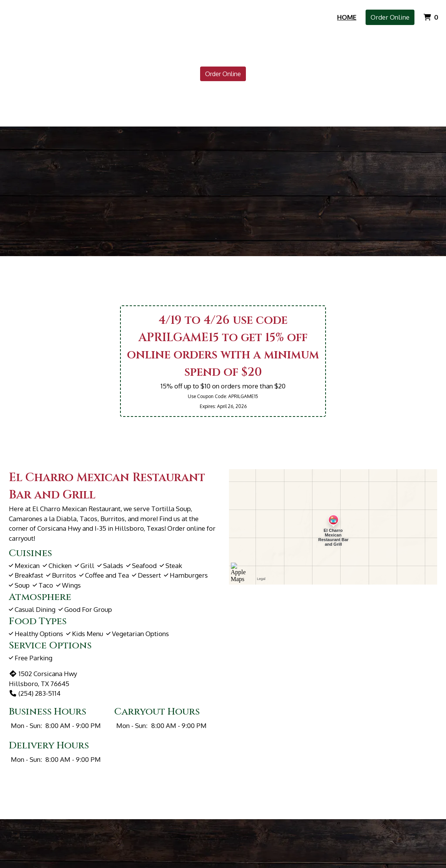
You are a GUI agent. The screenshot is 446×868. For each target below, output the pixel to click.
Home (347, 17)
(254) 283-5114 (35, 693)
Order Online (390, 17)
